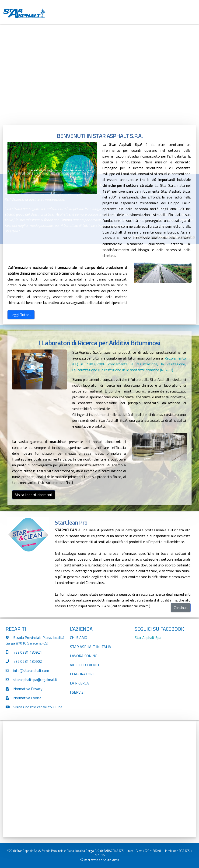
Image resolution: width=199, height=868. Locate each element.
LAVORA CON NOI (84, 656)
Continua (181, 608)
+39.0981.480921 (27, 652)
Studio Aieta (111, 860)
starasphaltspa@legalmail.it (35, 680)
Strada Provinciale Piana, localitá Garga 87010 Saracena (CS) (35, 640)
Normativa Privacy (28, 689)
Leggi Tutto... (21, 315)
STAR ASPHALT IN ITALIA (91, 647)
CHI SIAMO (79, 637)
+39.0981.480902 (28, 661)
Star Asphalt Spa (148, 637)
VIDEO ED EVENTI (84, 665)
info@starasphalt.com (31, 670)
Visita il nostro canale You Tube (38, 707)
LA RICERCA (79, 683)
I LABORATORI (82, 674)
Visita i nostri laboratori (34, 495)
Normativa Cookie (27, 698)
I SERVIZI (77, 692)
